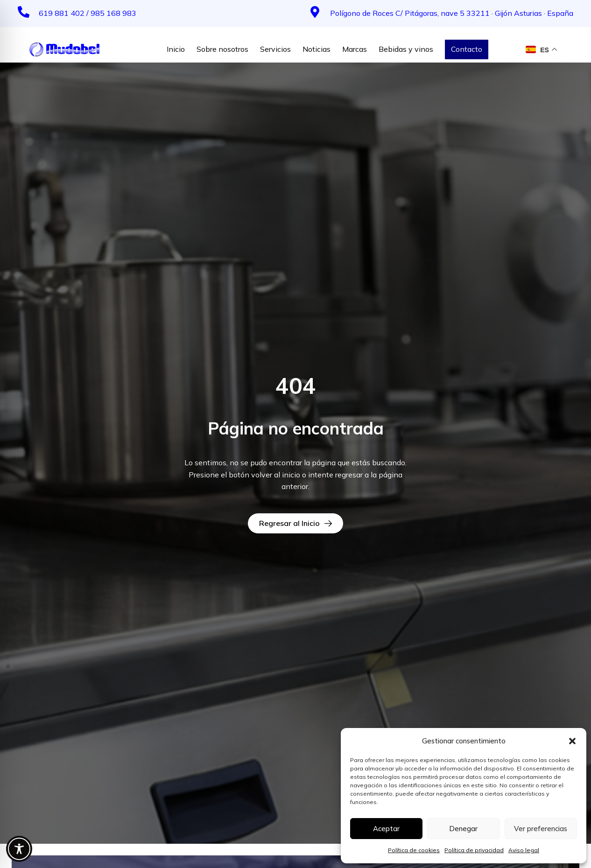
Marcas (355, 49)
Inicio (176, 49)
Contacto (467, 49)
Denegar (463, 829)
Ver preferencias (541, 829)
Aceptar (386, 829)
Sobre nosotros (222, 49)
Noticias (317, 49)
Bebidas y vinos (406, 49)
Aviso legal (524, 850)
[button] (572, 741)
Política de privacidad (474, 850)
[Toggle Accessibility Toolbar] (19, 849)
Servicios (275, 49)
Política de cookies (414, 850)
